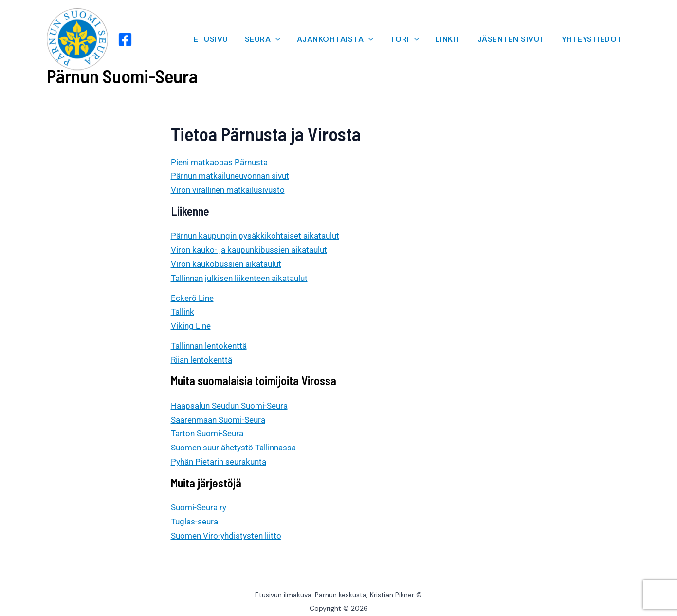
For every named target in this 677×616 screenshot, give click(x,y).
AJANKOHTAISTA (335, 39)
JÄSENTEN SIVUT (511, 39)
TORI (404, 39)
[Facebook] (125, 39)
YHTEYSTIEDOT (592, 39)
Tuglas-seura (194, 522)
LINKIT (448, 39)
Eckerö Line (192, 298)
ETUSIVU (211, 39)
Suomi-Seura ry (199, 507)
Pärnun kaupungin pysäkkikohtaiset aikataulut (255, 236)
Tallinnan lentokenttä (209, 346)
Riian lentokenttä (201, 360)
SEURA (263, 39)
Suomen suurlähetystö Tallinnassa (233, 448)
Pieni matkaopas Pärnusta (219, 162)
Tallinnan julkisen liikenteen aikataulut (239, 278)
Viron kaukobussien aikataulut (226, 264)
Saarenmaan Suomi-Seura (218, 420)
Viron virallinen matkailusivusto (228, 190)
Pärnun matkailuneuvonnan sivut (230, 176)
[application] (275, 39)
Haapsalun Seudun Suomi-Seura (229, 406)
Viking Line (191, 326)
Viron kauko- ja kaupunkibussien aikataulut (249, 250)
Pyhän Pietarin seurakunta (219, 462)
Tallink (183, 312)
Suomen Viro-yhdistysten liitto (226, 536)
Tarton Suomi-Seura (207, 433)
